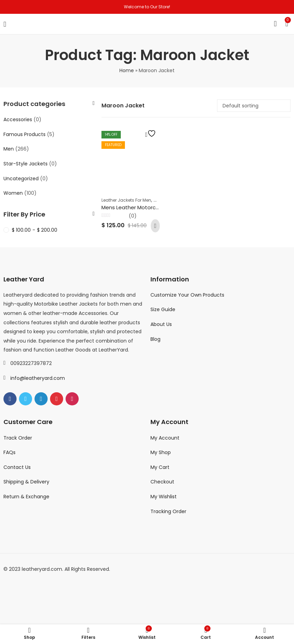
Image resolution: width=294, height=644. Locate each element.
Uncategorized (21, 179)
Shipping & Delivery (26, 482)
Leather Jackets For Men (126, 200)
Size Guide (163, 309)
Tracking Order (168, 511)
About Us (161, 324)
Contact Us (17, 467)
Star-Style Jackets (26, 164)
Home (127, 70)
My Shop (161, 452)
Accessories (18, 119)
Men (9, 149)
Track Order (18, 438)
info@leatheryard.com (38, 378)
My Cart (160, 467)
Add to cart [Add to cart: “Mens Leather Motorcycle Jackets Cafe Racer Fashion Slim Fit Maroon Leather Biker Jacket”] (155, 226)
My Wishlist (164, 497)
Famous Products (24, 134)
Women (13, 193)
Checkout (162, 482)
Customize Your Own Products (187, 295)
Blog (155, 339)
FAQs (9, 452)
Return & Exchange (26, 497)
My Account (165, 438)
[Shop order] (254, 106)
